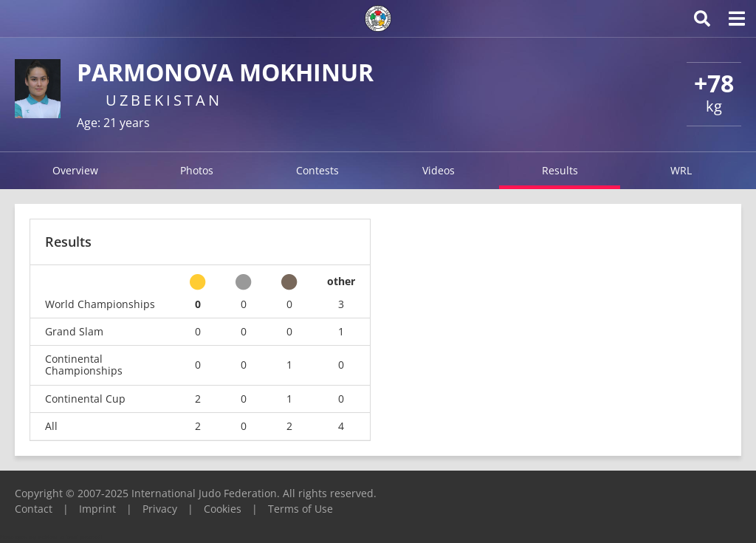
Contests (317, 170)
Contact (34, 509)
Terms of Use (300, 509)
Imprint (97, 509)
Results (560, 170)
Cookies (223, 509)
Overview (75, 170)
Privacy (160, 509)
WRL (681, 170)
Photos (197, 170)
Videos (439, 170)
